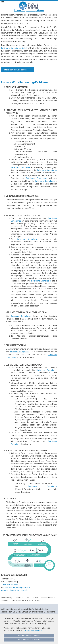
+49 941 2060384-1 (11, 584)
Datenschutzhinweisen (33, 630)
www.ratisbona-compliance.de (14, 590)
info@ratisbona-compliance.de (17, 587)
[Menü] (29, 3)
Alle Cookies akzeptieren (29, 640)
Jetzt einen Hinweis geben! (15, 70)
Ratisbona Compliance (20, 167)
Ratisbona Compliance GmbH (14, 48)
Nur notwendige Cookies (29, 636)
